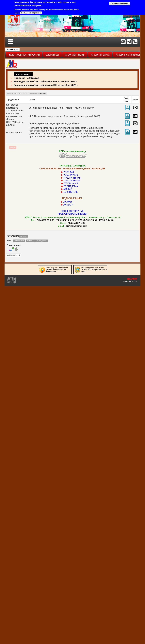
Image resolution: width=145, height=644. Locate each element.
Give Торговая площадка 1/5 (8, 250)
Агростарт (24, 236)
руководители (42, 241)
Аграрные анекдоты (128, 55)
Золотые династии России (24, 55)
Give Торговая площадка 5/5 (16, 250)
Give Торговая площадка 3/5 (11, 250)
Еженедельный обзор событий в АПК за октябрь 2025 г (46, 85)
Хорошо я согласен (119, 4)
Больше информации (31, 13)
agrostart (43, 93)
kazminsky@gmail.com (76, 226)
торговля (30, 241)
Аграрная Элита (100, 55)
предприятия (19, 241)
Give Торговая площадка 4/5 (13, 250)
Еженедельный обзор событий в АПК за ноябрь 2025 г (45, 81)
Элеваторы (52, 55)
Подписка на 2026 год (27, 78)
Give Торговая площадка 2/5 (9, 250)
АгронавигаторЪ (75, 55)
